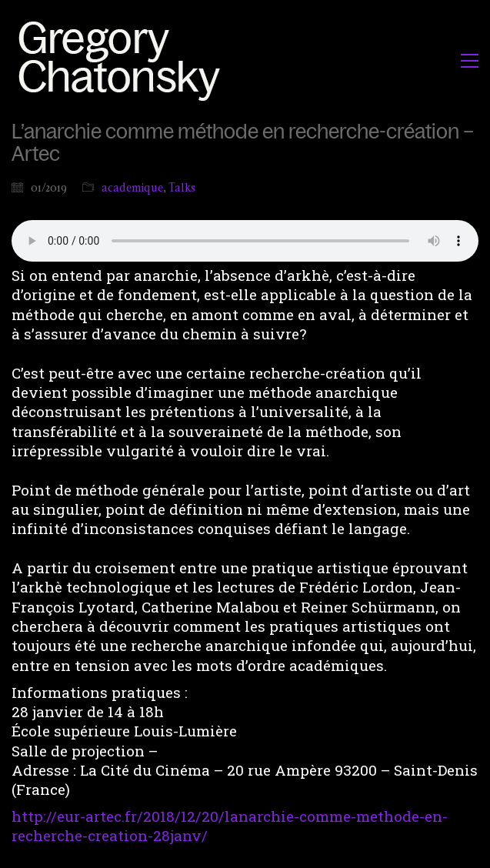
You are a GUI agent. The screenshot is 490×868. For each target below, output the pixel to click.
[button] (470, 61)
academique (132, 187)
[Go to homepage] (123, 60)
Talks (182, 187)
